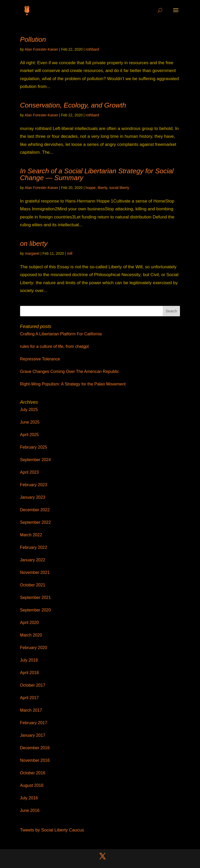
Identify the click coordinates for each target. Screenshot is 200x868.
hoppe (90, 188)
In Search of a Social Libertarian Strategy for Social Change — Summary (97, 174)
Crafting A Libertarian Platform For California (61, 334)
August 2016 (32, 785)
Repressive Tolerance (40, 359)
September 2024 (35, 460)
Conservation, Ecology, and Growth (73, 105)
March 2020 (31, 635)
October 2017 (33, 685)
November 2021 (35, 572)
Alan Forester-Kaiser (41, 49)
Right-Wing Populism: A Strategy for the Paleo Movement (73, 384)
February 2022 (34, 547)
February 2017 (34, 723)
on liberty (34, 243)
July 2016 (29, 798)
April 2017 (29, 698)
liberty (102, 188)
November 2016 (35, 760)
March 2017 (31, 710)
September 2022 (35, 522)
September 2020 (35, 610)
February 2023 (34, 485)
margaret (32, 253)
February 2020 (34, 648)
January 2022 (33, 560)
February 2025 (34, 447)
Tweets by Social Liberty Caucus (52, 830)
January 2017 (33, 735)
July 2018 (29, 660)
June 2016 (30, 810)
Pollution (33, 39)
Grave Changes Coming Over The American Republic (70, 371)
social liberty (119, 188)
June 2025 (30, 422)
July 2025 (29, 410)
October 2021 (33, 585)
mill (70, 253)
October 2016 (33, 773)
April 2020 (29, 623)
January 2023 (33, 497)
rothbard (92, 49)
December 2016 (35, 748)
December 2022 (35, 510)
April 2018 (29, 673)
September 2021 (35, 598)
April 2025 (29, 435)
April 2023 (29, 472)
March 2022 (31, 535)
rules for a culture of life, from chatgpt (54, 346)
